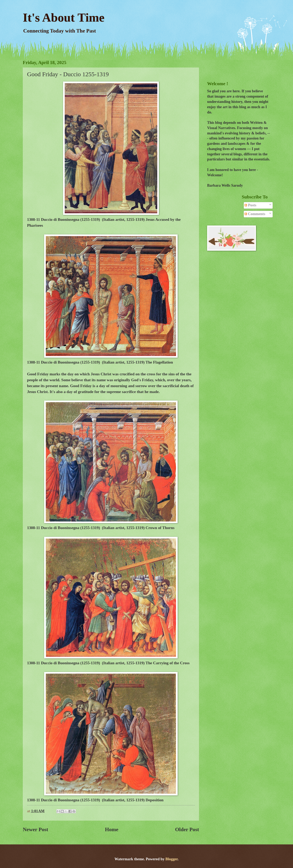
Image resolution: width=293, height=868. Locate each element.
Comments (255, 214)
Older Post (187, 829)
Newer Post (36, 829)
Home (112, 829)
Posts (250, 205)
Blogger (172, 859)
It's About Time (64, 17)
